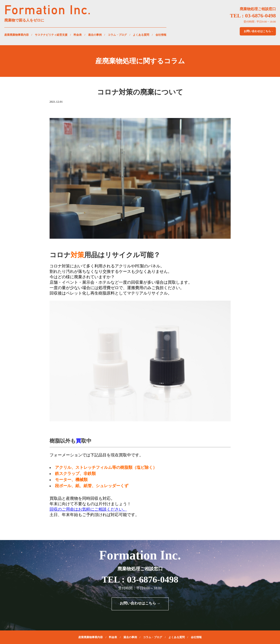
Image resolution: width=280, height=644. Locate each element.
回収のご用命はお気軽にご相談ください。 (88, 509)
